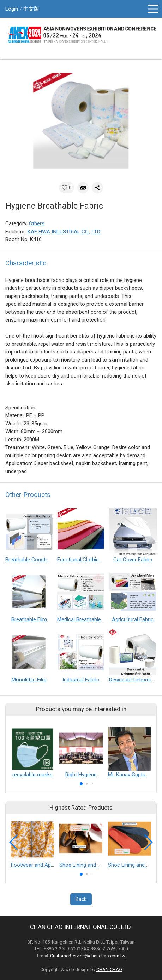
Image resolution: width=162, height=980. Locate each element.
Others (37, 223)
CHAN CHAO (109, 970)
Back (81, 899)
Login (12, 9)
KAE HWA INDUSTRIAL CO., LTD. (64, 232)
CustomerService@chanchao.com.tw (88, 956)
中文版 (31, 9)
